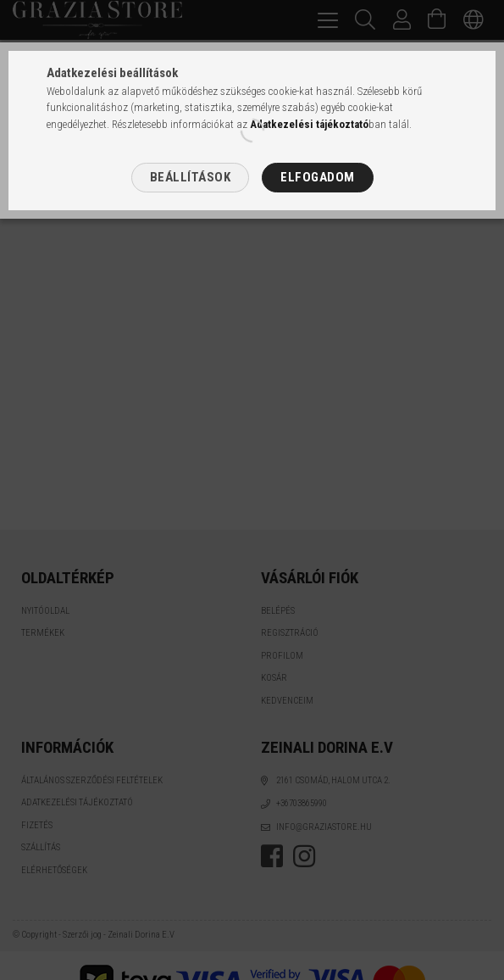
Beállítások (191, 177)
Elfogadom (318, 177)
